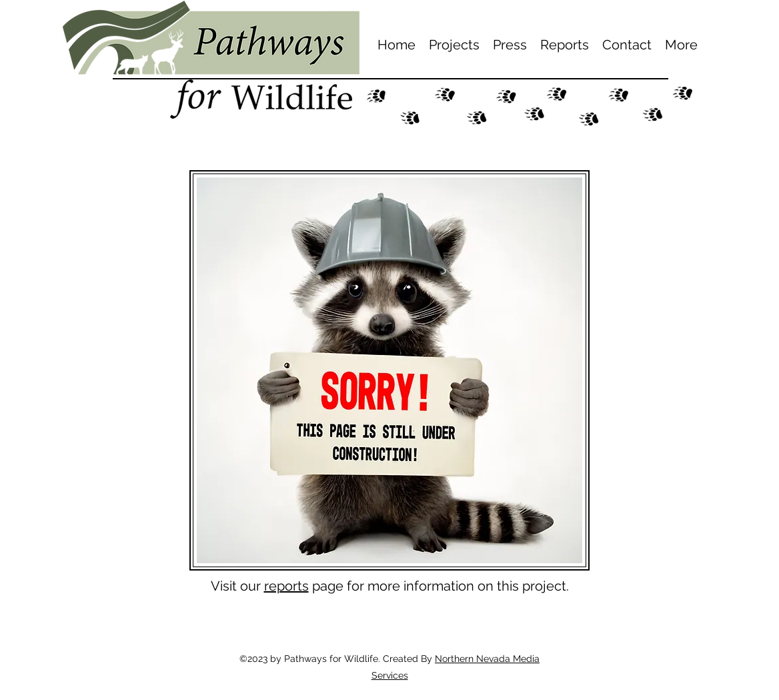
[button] (454, 45)
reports (286, 586)
